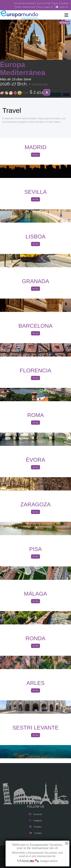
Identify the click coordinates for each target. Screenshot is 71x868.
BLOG (55, 3)
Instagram (36, 821)
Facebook (35, 814)
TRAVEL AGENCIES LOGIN (24, 7)
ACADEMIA (64, 3)
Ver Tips (35, 155)
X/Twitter (35, 827)
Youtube (35, 833)
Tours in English (45, 7)
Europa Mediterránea (23, 69)
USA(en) (64, 7)
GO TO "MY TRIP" (43, 3)
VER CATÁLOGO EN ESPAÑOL (21, 3)
